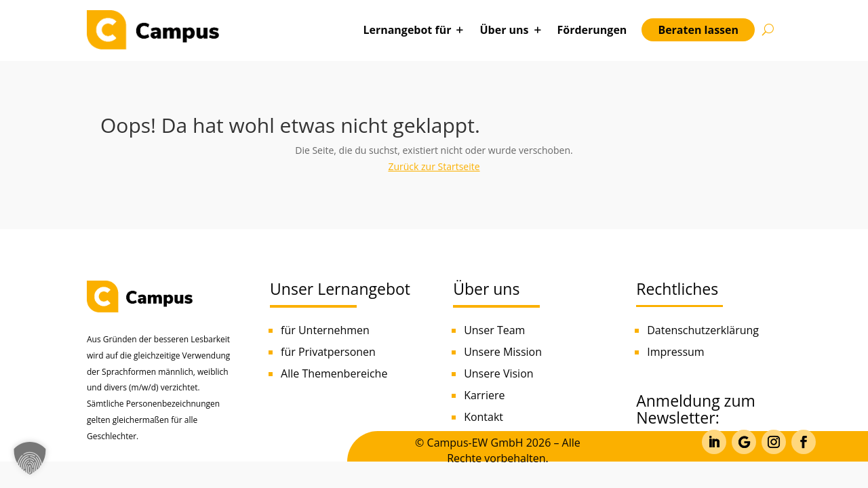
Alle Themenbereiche (334, 373)
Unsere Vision (498, 373)
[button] (30, 458)
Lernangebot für (407, 30)
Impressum (675, 352)
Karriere (484, 395)
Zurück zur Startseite (434, 166)
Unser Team (494, 330)
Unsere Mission (503, 352)
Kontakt (484, 417)
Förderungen (592, 30)
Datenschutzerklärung (703, 330)
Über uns (504, 30)
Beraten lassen (698, 30)
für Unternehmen (325, 330)
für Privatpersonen (328, 352)
